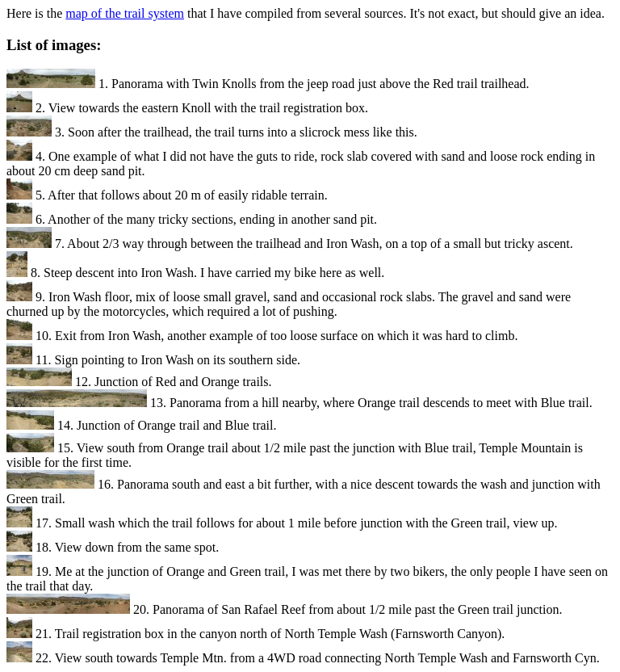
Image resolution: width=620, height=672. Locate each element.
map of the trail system (125, 13)
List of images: (54, 45)
